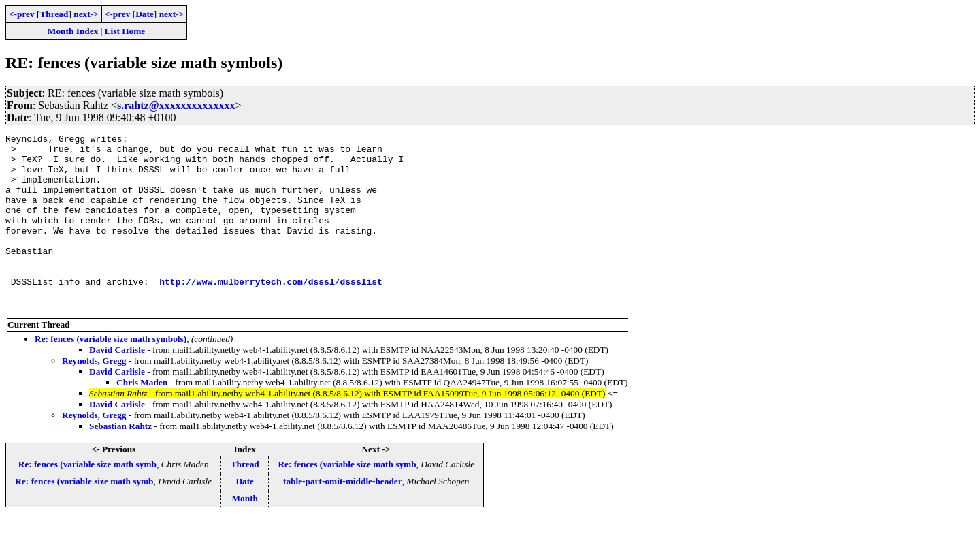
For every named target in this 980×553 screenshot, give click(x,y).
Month (245, 533)
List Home (125, 31)
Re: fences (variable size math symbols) (111, 374)
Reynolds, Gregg (94, 395)
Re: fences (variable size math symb (87, 499)
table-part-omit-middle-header (343, 516)
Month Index (73, 31)
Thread (54, 14)
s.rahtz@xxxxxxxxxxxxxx (176, 105)
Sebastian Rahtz (120, 461)
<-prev (22, 14)
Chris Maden (142, 417)
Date (145, 14)
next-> (86, 14)
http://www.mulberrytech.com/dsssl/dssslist (271, 312)
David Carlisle (117, 384)
